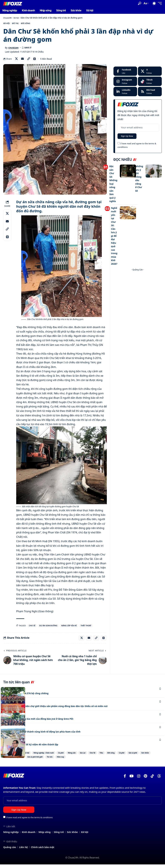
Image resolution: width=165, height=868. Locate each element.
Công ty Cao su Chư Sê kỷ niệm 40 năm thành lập (35, 747)
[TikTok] (152, 780)
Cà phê (74, 756)
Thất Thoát (86, 628)
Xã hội (18, 18)
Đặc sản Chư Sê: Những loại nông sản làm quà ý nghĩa (114, 185)
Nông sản (89, 756)
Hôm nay (126, 760)
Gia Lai (104, 756)
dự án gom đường (48, 628)
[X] (150, 73)
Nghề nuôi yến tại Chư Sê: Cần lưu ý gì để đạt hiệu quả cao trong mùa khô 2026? (114, 233)
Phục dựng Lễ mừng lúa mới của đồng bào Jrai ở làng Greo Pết (43, 722)
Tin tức (111, 760)
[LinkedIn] (125, 94)
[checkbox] (119, 146)
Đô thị (19, 24)
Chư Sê (32, 628)
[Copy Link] (31, 61)
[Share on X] (17, 61)
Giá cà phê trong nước (65, 760)
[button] (140, 3)
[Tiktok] (150, 84)
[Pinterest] (145, 780)
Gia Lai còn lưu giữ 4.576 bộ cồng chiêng (29, 696)
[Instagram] (125, 84)
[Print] (38, 61)
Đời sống (33, 24)
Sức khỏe (42, 760)
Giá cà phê (25, 760)
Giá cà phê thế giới (91, 760)
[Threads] (159, 780)
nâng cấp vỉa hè (69, 628)
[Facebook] (125, 73)
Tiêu (130, 756)
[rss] (150, 94)
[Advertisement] (138, 287)
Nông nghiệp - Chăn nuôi (51, 756)
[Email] (24, 61)
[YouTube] (132, 780)
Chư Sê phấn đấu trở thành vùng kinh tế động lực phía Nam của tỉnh (47, 735)
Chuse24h (8, 18)
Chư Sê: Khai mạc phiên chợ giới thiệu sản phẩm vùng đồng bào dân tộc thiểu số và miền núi (63, 709)
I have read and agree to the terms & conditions (29, 821)
